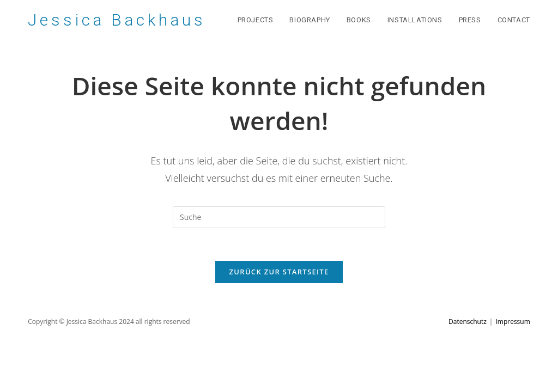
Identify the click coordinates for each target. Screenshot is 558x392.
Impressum (512, 321)
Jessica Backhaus (117, 20)
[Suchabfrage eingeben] (279, 217)
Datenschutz (468, 321)
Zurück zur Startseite (279, 272)
